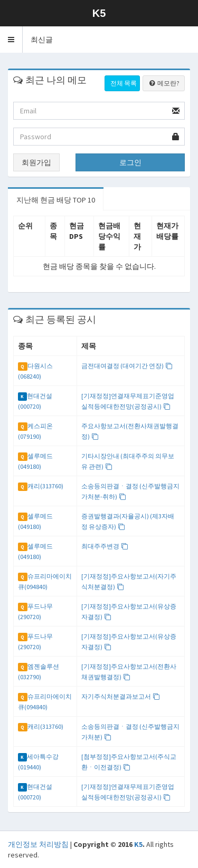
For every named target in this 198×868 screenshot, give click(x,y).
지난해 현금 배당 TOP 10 (56, 200)
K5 (138, 844)
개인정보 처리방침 (38, 844)
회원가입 (36, 162)
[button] (11, 40)
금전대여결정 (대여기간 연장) (127, 366)
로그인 (130, 162)
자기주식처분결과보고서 (121, 696)
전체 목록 (124, 83)
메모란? (164, 83)
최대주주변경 (105, 546)
